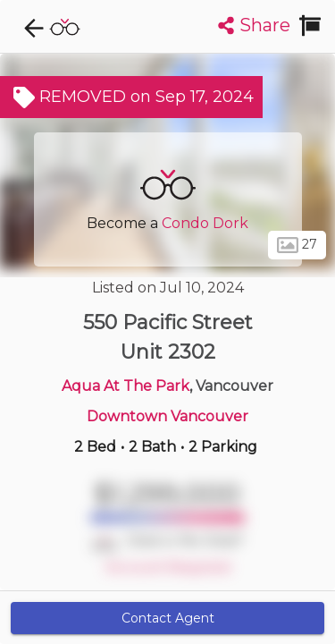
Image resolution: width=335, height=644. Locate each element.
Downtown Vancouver (167, 416)
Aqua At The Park (126, 386)
